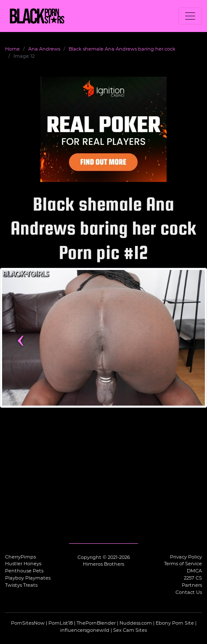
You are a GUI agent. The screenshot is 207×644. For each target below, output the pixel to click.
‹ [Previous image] (21, 338)
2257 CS (193, 578)
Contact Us (189, 592)
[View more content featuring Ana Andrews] (103, 338)
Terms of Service (183, 564)
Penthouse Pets (24, 571)
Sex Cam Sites (130, 630)
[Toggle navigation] (190, 16)
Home (12, 49)
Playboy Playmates (28, 578)
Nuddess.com (136, 623)
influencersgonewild (85, 630)
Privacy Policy (186, 557)
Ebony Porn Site (175, 623)
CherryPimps (20, 557)
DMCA (194, 571)
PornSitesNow (28, 623)
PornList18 (61, 623)
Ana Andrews (44, 49)
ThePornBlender (96, 623)
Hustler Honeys (23, 564)
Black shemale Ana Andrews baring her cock (122, 49)
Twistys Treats (21, 585)
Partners (192, 585)
